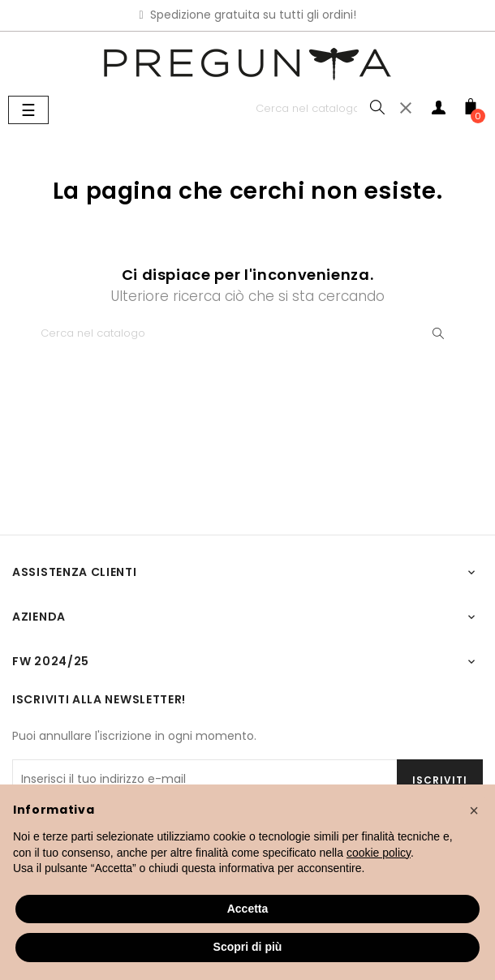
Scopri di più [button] (248, 947)
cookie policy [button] (379, 853)
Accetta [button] (248, 909)
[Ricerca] (321, 109)
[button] (474, 810)
